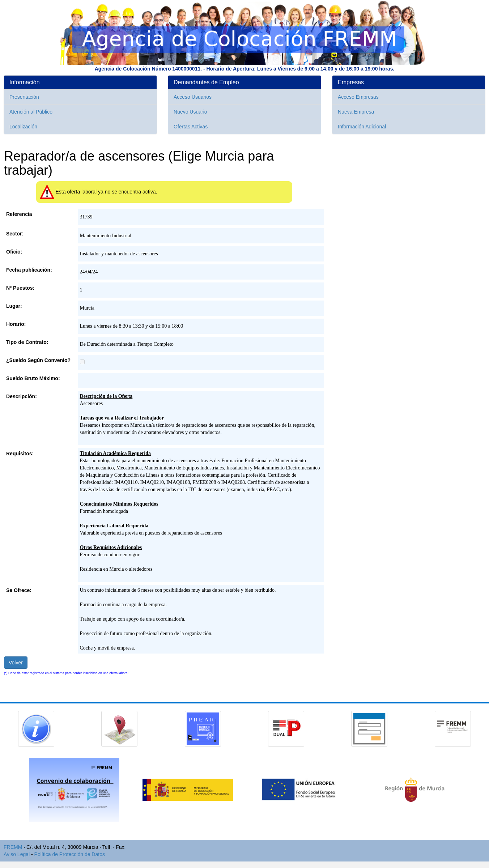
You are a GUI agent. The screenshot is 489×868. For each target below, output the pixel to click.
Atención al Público (31, 112)
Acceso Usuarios (193, 97)
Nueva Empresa (356, 112)
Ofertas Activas (191, 127)
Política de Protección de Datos (70, 854)
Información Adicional (362, 127)
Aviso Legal (17, 854)
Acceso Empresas (358, 97)
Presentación (24, 97)
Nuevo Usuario (190, 112)
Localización (23, 127)
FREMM (13, 847)
